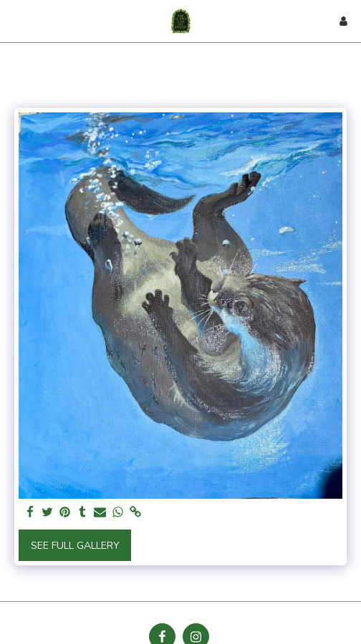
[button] (16, 20)
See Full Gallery (75, 546)
